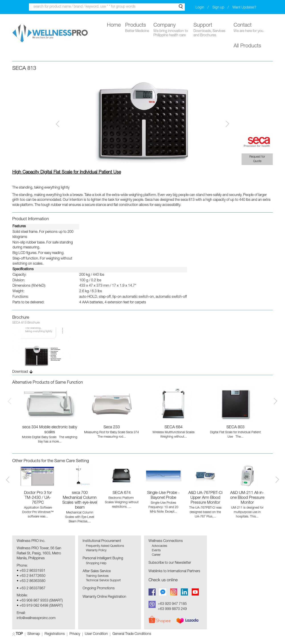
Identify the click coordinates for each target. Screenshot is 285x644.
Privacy (75, 634)
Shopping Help (96, 563)
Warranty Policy (96, 551)
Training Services (97, 576)
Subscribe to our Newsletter (170, 563)
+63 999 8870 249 (172, 609)
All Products (247, 46)
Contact (249, 28)
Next (227, 124)
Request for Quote (257, 159)
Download (20, 372)
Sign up (218, 8)
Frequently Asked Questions (105, 546)
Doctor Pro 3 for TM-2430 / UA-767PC (38, 498)
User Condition (96, 634)
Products (137, 28)
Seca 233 (112, 427)
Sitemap (34, 634)
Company (171, 30)
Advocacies (160, 546)
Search (181, 6)
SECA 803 (235, 427)
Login (200, 8)
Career (156, 555)
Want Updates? (244, 8)
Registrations (55, 634)
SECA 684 (174, 427)
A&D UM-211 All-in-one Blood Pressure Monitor (247, 498)
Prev (58, 124)
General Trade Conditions (132, 634)
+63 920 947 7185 (172, 604)
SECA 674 (122, 493)
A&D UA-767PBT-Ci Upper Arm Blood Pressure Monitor (205, 498)
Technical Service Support (103, 581)
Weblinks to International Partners (174, 572)
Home (114, 26)
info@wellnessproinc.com (36, 618)
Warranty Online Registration (104, 597)
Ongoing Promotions (99, 589)
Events (156, 551)
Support (211, 30)
